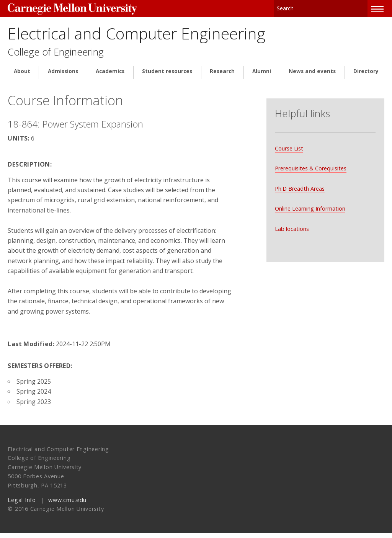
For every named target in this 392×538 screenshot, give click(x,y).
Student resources (167, 77)
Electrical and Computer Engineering (164, 35)
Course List (289, 146)
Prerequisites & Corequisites (310, 166)
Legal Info (22, 505)
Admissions (63, 77)
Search (362, 7)
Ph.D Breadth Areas (299, 187)
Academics (110, 77)
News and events (312, 77)
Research (222, 77)
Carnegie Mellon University (65, 8)
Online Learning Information (310, 207)
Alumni (262, 77)
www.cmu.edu (67, 505)
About (22, 77)
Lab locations (292, 227)
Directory (366, 77)
